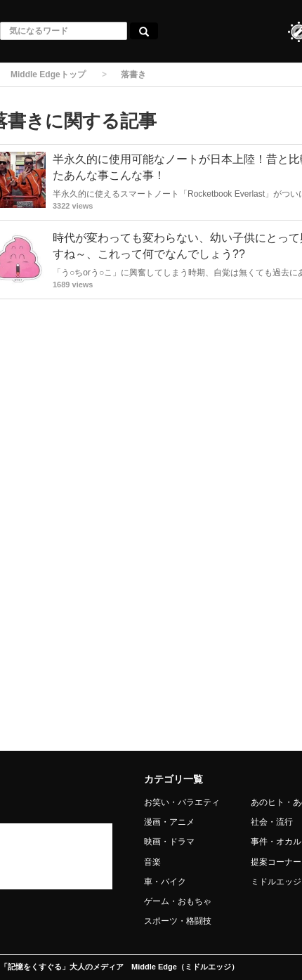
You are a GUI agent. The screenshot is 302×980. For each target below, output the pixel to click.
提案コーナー (276, 862)
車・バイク (165, 882)
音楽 (152, 862)
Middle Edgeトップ (48, 74)
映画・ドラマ (169, 842)
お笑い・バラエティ (182, 802)
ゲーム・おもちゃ (178, 901)
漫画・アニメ (169, 822)
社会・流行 (272, 822)
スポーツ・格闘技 (178, 921)
